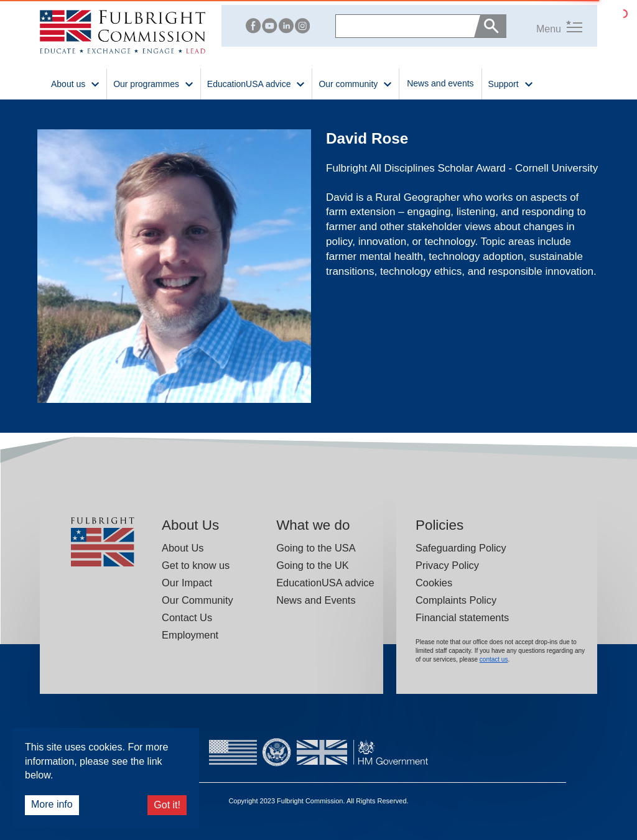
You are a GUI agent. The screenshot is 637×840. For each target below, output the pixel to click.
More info (52, 804)
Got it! (167, 805)
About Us (183, 548)
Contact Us (187, 617)
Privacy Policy (447, 565)
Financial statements (462, 617)
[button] (544, 26)
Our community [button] (356, 83)
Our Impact (187, 583)
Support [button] (511, 83)
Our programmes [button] (154, 83)
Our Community (198, 600)
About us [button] (76, 83)
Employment (190, 635)
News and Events (316, 600)
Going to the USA (316, 548)
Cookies (434, 583)
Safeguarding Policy (461, 548)
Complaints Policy (456, 600)
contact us (494, 659)
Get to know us (196, 565)
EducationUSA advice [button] (257, 83)
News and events (440, 83)
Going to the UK (313, 565)
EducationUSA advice (325, 583)
